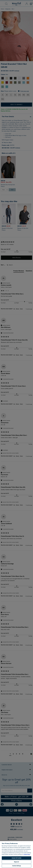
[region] (16, 854)
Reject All (16, 862)
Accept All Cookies (16, 858)
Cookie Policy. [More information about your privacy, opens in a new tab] (27, 854)
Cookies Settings (16, 866)
